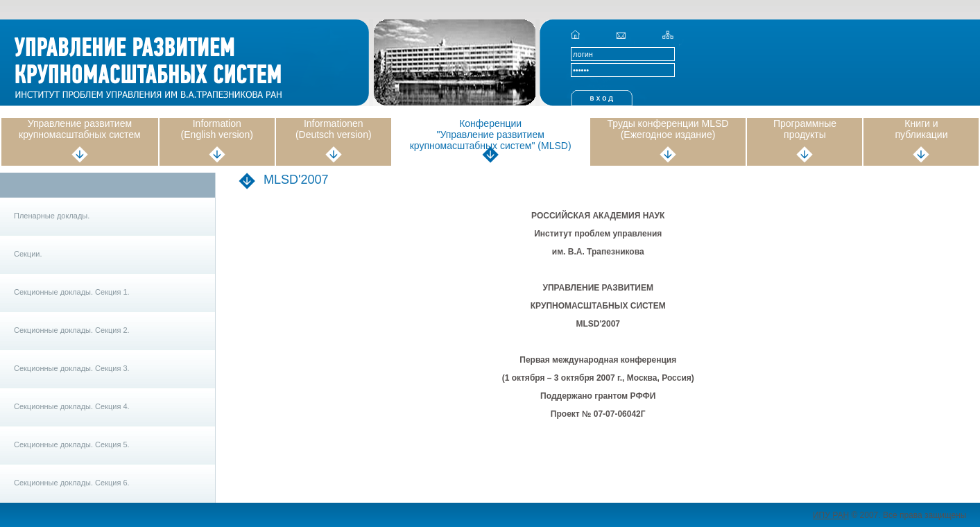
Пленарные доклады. (52, 216)
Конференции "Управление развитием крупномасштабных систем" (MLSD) (491, 135)
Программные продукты (805, 129)
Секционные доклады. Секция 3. (72, 368)
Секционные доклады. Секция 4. (72, 406)
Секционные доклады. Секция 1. (72, 292)
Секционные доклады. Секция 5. (72, 444)
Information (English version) (217, 129)
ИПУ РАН (831, 515)
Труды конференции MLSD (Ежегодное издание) (668, 129)
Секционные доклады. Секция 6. (72, 483)
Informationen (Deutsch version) (334, 129)
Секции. (28, 254)
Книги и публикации (921, 129)
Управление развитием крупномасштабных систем (80, 129)
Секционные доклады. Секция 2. (72, 330)
